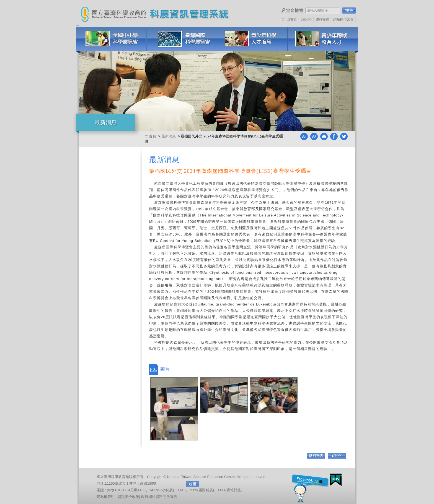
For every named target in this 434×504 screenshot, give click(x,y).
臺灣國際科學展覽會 (182, 39)
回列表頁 (316, 456)
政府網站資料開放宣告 (159, 497)
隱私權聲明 (106, 497)
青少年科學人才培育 (252, 39)
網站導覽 (322, 19)
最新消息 (169, 136)
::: (283, 19)
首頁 (153, 136)
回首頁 (292, 19)
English (306, 19)
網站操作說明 (343, 19)
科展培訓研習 (323, 39)
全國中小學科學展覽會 (111, 39)
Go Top (337, 456)
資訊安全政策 (128, 497)
